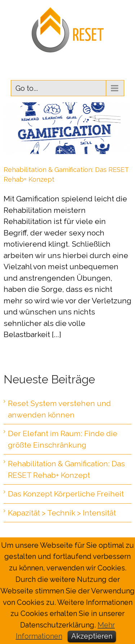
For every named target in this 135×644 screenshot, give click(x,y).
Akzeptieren (92, 636)
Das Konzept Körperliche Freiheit (66, 494)
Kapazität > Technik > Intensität (62, 513)
